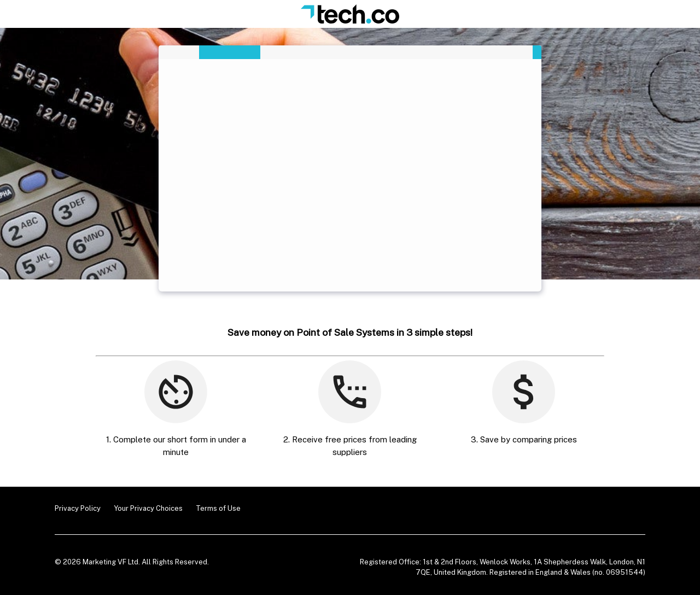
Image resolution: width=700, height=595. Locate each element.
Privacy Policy (78, 508)
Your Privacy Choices (148, 508)
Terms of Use (218, 508)
